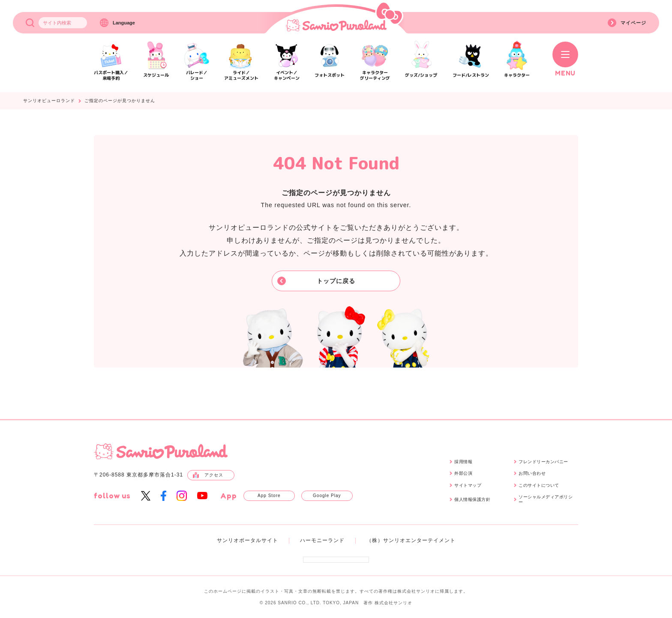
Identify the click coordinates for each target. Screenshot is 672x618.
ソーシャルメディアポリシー (546, 499)
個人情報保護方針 (472, 499)
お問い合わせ (532, 473)
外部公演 (463, 473)
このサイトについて (539, 485)
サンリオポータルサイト (247, 540)
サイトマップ (468, 485)
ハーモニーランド (322, 540)
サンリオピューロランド (49, 101)
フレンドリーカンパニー (543, 462)
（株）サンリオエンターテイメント (411, 540)
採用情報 (463, 462)
